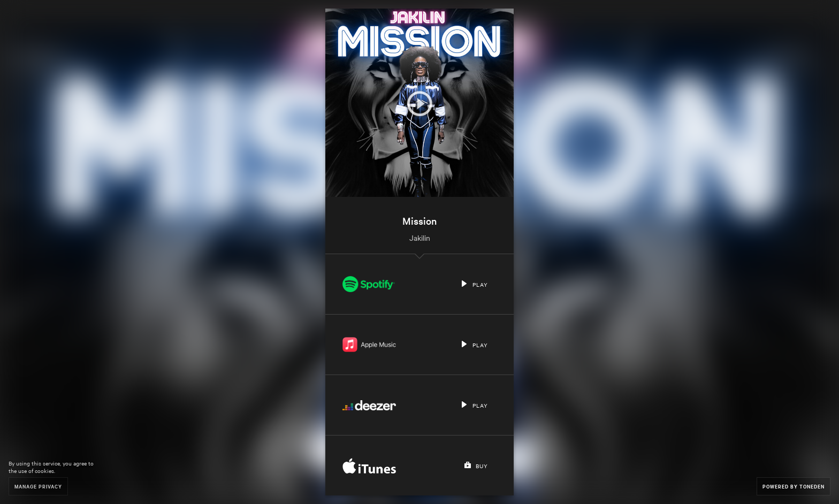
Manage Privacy (38, 486)
